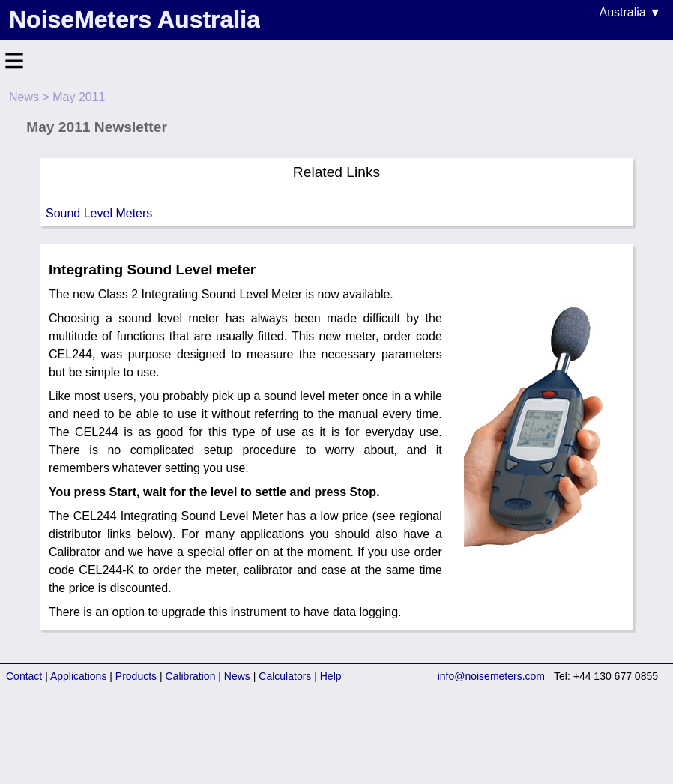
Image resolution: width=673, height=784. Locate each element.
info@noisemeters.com (491, 676)
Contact (24, 676)
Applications (79, 676)
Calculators (285, 676)
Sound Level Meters (99, 213)
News (24, 97)
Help (331, 676)
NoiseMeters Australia (135, 19)
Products (136, 676)
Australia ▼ (630, 12)
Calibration (191, 676)
